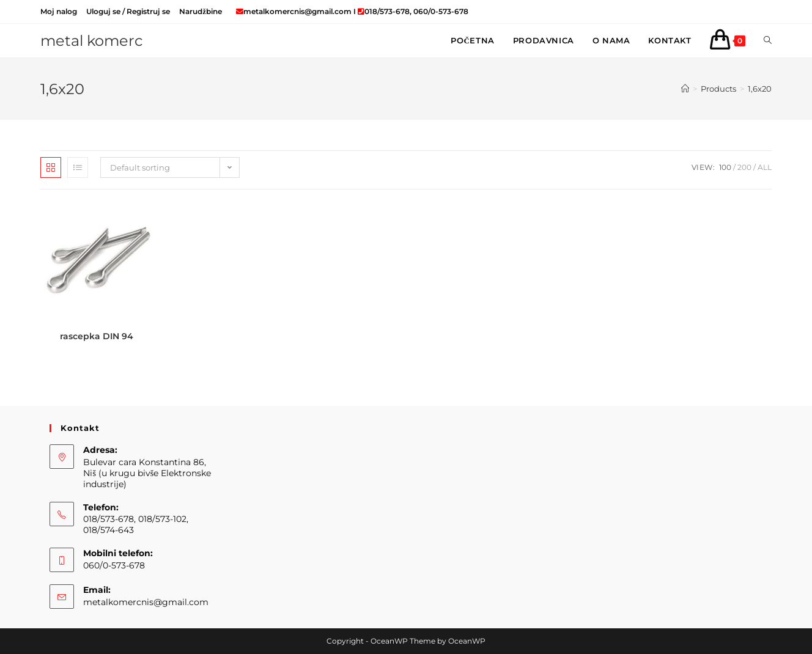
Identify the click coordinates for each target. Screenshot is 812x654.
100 (725, 167)
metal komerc (92, 41)
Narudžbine (200, 11)
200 (744, 167)
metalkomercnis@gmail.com (146, 602)
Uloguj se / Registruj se (128, 11)
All (765, 167)
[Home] (685, 89)
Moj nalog (59, 11)
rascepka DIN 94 (97, 336)
